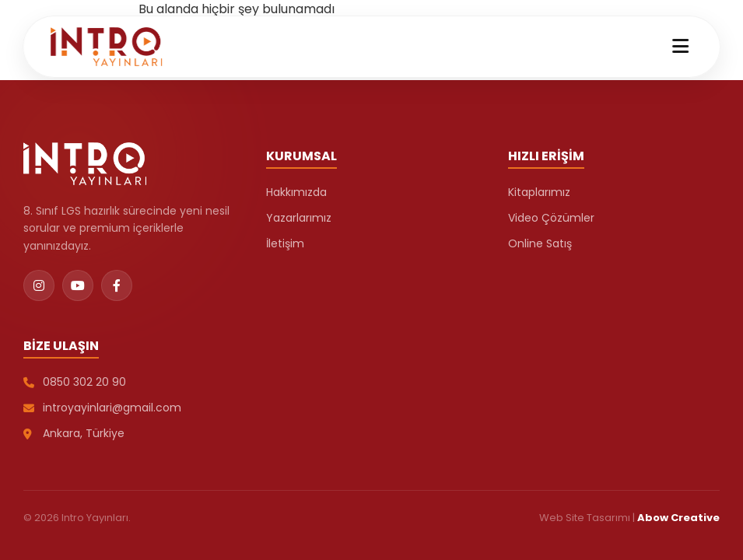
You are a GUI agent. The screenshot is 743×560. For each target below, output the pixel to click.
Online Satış (540, 243)
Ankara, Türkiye (74, 433)
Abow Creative (678, 518)
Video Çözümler (551, 218)
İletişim (285, 243)
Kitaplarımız (539, 192)
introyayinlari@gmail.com (102, 408)
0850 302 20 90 (75, 382)
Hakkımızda (296, 192)
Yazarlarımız (299, 218)
